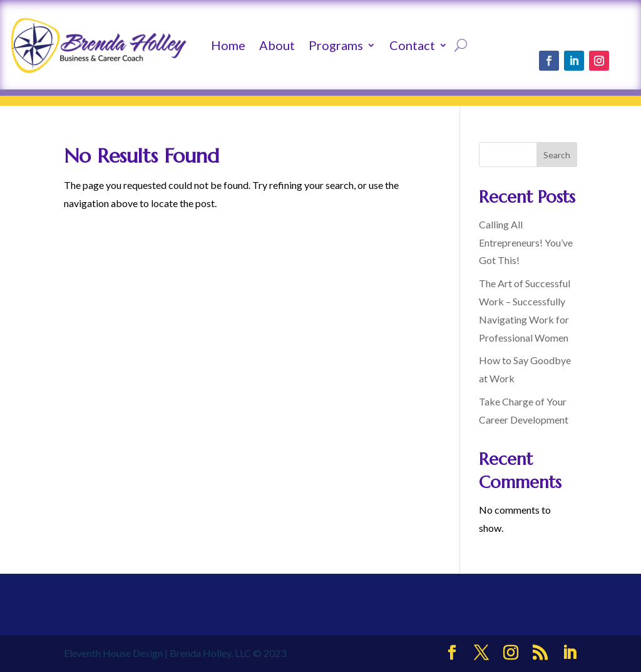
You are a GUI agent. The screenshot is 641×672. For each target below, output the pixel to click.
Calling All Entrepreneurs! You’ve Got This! (526, 242)
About (277, 45)
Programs (336, 45)
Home (228, 45)
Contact (412, 45)
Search (557, 155)
